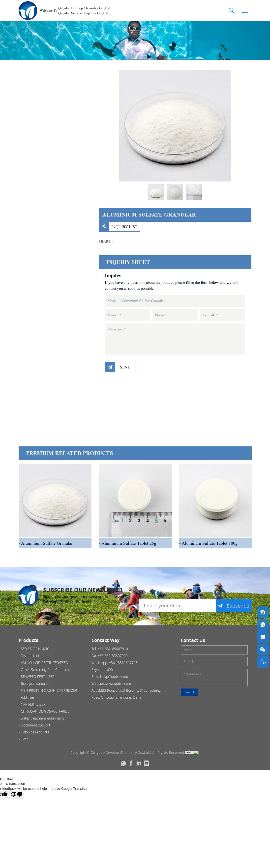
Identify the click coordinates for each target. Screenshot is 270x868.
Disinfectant (45, 119)
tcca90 (108, 669)
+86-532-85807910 (113, 649)
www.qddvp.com (118, 683)
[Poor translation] (17, 795)
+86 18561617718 (123, 663)
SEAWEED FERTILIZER (55, 240)
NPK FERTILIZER (49, 325)
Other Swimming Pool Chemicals (56, 168)
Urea (37, 436)
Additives (42, 305)
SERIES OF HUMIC (51, 99)
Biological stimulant (54, 260)
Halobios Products (52, 416)
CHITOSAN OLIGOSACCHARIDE (54, 348)
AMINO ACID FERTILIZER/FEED (50, 142)
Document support (53, 397)
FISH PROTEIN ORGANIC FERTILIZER (59, 282)
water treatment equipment (50, 374)
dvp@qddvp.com (115, 676)
